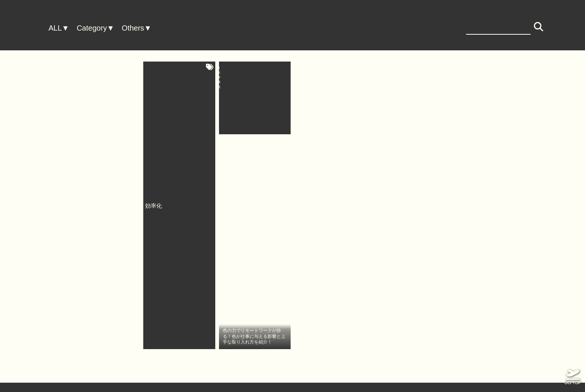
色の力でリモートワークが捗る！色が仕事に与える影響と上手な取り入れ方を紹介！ (254, 336)
